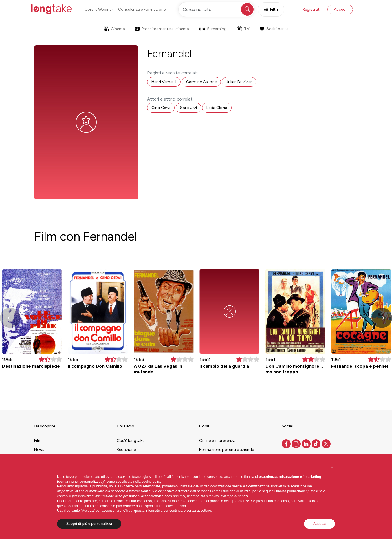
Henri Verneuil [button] (164, 82)
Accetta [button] (319, 524)
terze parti (134, 486)
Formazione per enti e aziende (227, 450)
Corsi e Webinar (99, 9)
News (39, 450)
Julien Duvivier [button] (239, 82)
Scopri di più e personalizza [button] (89, 524)
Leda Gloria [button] (217, 108)
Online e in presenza (217, 441)
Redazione (126, 450)
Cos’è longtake (131, 441)
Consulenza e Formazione (142, 9)
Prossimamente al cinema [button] (162, 29)
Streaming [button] (213, 29)
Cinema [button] (114, 29)
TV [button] (243, 29)
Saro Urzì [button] (188, 108)
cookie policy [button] (151, 482)
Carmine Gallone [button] (201, 82)
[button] (382, 318)
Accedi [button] (340, 9)
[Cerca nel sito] (217, 9)
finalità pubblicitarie (291, 491)
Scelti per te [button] (274, 29)
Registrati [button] (312, 9)
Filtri (271, 9)
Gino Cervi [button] (161, 108)
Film (38, 441)
